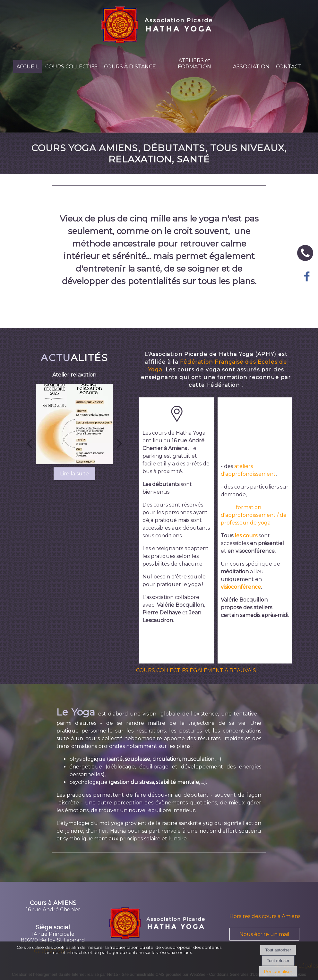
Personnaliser (278, 971)
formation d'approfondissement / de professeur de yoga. (254, 515)
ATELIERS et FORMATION (194, 64)
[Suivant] (120, 443)
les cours (246, 536)
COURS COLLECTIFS (71, 67)
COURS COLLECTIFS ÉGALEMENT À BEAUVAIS (196, 670)
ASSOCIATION (251, 67)
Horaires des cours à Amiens (265, 916)
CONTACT (289, 67)
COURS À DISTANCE (130, 67)
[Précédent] (29, 443)
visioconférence (241, 587)
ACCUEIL (28, 67)
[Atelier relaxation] (74, 424)
